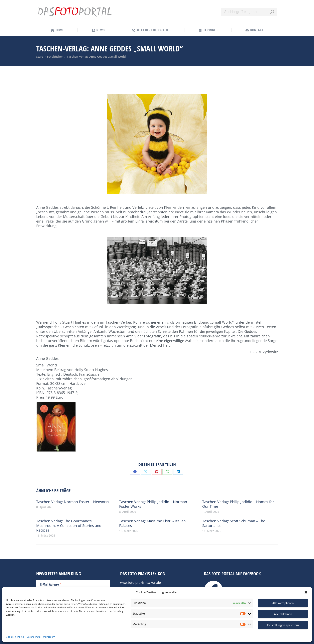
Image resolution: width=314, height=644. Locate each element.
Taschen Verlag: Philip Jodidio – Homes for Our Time (238, 504)
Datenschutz (33, 637)
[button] (306, 592)
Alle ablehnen (283, 614)
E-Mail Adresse (51, 584)
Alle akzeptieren (283, 603)
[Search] (249, 12)
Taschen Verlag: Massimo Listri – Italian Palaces (152, 523)
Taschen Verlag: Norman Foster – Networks (73, 502)
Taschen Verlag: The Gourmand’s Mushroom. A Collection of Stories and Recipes (69, 526)
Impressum (49, 637)
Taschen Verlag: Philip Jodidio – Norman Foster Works (153, 504)
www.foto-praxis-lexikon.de (140, 583)
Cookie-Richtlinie (15, 637)
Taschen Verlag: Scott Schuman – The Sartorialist (234, 523)
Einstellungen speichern (283, 625)
